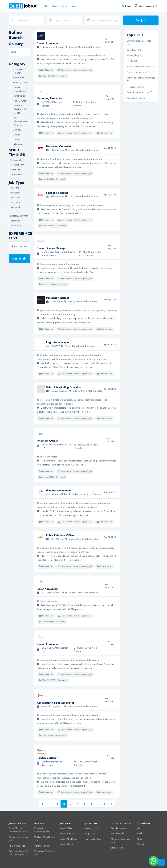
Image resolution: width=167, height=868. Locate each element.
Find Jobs (141, 20)
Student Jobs (117, 848)
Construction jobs (42, 846)
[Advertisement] (141, 153)
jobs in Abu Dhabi (68, 839)
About (65, 6)
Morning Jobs (92, 828)
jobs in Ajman (66, 844)
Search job (19, 259)
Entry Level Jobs (118, 828)
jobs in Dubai (66, 828)
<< (43, 804)
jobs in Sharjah (67, 833)
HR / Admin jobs (17, 846)
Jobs (47, 6)
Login (126, 6)
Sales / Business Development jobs (17, 830)
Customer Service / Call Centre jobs (18, 853)
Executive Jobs (118, 833)
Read (55, 6)
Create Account (146, 6)
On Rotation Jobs (93, 839)
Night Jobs (90, 833)
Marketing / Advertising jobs (42, 830)
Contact (75, 6)
